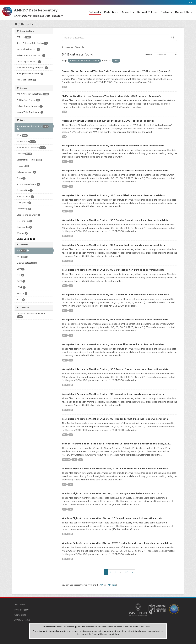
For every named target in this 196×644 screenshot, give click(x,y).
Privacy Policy (21, 610)
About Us (128, 12)
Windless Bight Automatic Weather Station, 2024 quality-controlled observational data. (112, 518)
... (121, 572)
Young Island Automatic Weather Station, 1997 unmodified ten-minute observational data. (113, 146)
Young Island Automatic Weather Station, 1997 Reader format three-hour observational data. (115, 171)
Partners (166, 12)
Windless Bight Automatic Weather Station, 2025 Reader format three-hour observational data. (117, 543)
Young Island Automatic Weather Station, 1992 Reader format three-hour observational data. (115, 369)
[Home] (16, 24)
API (102, 585)
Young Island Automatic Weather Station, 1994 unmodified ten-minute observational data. (114, 245)
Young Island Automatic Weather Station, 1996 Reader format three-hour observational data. (115, 220)
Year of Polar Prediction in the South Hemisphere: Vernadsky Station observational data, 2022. (116, 444)
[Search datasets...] (115, 37)
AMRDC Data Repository (36, 10)
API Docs (112, 585)
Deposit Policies (147, 12)
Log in (190, 2)
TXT (65, 162)
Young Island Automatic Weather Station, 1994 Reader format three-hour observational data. (116, 295)
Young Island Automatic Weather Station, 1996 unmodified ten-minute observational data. (113, 195)
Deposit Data (184, 12)
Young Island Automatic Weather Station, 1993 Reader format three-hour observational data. (115, 320)
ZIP (64, 87)
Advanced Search (73, 47)
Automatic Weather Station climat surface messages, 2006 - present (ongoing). (108, 121)
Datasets (95, 12)
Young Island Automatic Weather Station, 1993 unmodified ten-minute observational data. (113, 270)
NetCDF (66, 460)
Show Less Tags (26, 239)
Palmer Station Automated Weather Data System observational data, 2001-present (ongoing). (116, 71)
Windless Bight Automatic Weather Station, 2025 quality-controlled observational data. (112, 493)
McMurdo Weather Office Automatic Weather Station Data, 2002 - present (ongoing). (111, 96)
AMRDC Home (22, 620)
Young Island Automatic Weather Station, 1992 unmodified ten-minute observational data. (113, 344)
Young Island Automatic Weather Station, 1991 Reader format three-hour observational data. (115, 419)
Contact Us (20, 615)
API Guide (20, 605)
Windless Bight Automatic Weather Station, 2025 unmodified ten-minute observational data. (115, 469)
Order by (147, 55)
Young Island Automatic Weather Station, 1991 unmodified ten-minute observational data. (113, 394)
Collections (111, 12)
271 (127, 572)
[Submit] (173, 37)
